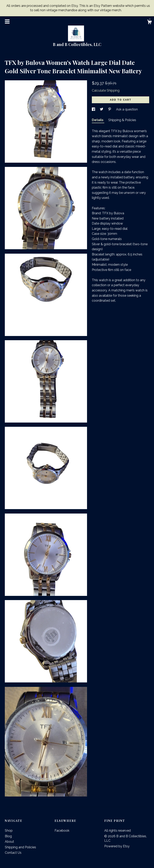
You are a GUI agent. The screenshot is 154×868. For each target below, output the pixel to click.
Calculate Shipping (106, 90)
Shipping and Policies (20, 847)
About (9, 842)
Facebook (62, 831)
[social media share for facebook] (94, 109)
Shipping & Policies (122, 120)
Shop (9, 831)
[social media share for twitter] (102, 109)
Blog (8, 836)
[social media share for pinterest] (110, 109)
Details (98, 120)
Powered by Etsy (117, 846)
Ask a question (127, 109)
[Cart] (149, 22)
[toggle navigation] (7, 21)
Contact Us (13, 853)
